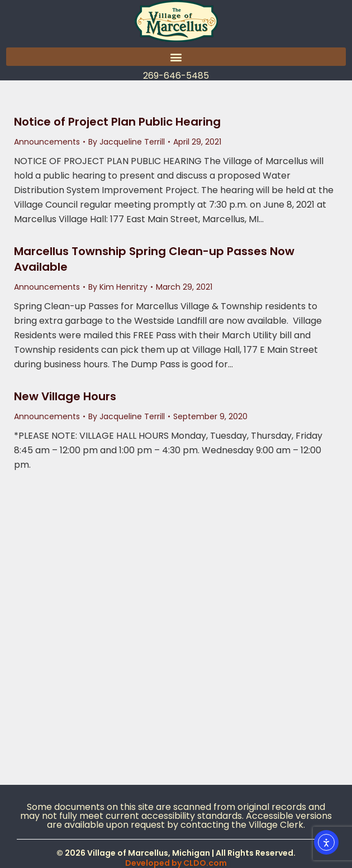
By (127, 142)
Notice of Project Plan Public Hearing (117, 122)
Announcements (47, 142)
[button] (176, 57)
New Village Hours (65, 396)
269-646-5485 (176, 76)
